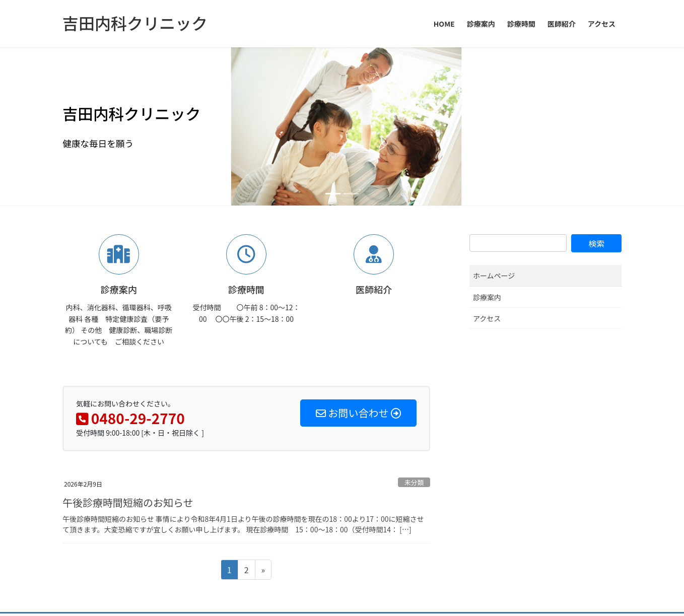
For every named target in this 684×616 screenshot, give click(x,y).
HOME (80, 467)
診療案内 (487, 139)
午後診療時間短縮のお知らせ (128, 344)
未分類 (414, 324)
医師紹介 (204, 467)
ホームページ (494, 117)
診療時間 (162, 467)
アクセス (487, 160)
